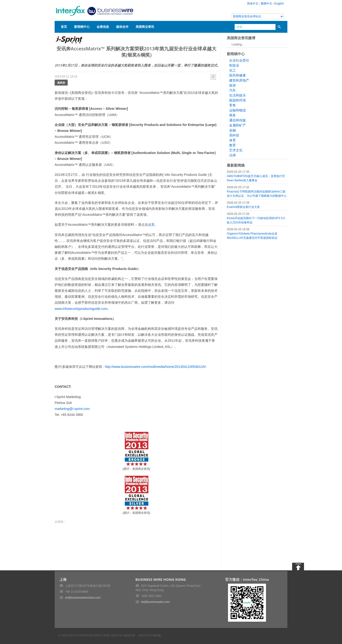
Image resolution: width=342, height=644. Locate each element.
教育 (233, 145)
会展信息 (103, 27)
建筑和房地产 (239, 80)
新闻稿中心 (82, 27)
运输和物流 (237, 110)
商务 (233, 115)
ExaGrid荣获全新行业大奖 (243, 207)
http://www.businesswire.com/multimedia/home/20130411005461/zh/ (156, 367)
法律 (233, 155)
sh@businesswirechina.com (83, 598)
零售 (233, 105)
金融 (233, 130)
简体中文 (253, 4)
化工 (233, 70)
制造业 (234, 65)
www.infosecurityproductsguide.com (81, 309)
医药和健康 (237, 75)
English (279, 4)
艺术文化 (236, 150)
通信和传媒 (237, 120)
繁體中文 (266, 4)
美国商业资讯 (145, 27)
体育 (233, 140)
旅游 (233, 85)
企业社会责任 (239, 60)
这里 (151, 225)
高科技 (61, 83)
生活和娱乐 (237, 95)
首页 (64, 27)
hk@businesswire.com (155, 602)
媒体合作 (122, 27)
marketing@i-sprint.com (72, 409)
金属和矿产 (237, 125)
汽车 (233, 90)
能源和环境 (237, 100)
